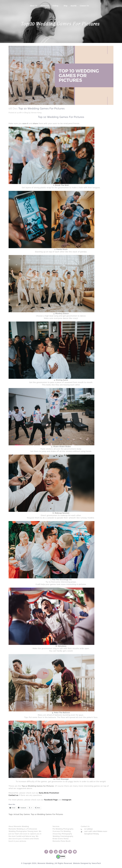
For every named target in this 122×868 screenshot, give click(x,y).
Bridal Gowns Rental (61, 839)
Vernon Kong (36, 113)
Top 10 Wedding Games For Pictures (47, 814)
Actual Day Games (22, 814)
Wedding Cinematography (63, 836)
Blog (26, 113)
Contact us (13, 795)
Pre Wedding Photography (63, 829)
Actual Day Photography (62, 834)
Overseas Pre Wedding (62, 831)
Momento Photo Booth (62, 841)
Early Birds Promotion (49, 793)
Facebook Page (51, 800)
